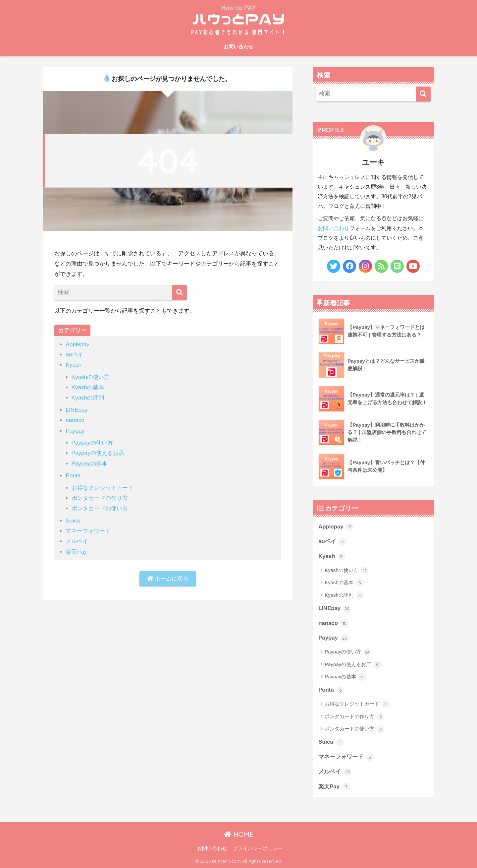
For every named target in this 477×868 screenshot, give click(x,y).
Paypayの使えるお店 (98, 453)
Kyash (74, 365)
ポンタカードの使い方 (100, 508)
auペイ (74, 355)
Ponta (73, 476)
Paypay (75, 431)
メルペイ (77, 541)
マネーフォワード (88, 531)
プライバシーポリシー (258, 848)
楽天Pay (76, 552)
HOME (239, 834)
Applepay (77, 344)
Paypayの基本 (89, 464)
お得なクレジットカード (103, 488)
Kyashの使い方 (91, 377)
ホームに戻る (168, 579)
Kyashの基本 (88, 387)
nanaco (75, 420)
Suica (73, 521)
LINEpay (77, 410)
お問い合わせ (238, 47)
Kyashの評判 (88, 398)
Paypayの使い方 (92, 443)
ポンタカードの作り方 (100, 498)
